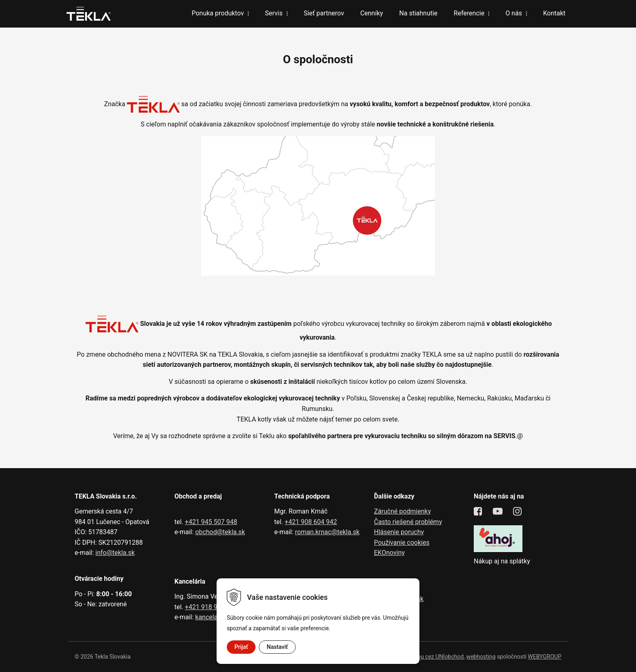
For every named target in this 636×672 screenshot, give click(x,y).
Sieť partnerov (324, 13)
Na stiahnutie (418, 13)
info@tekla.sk (115, 553)
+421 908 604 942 (311, 522)
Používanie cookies (402, 543)
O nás (514, 13)
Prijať (241, 647)
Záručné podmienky (402, 511)
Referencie (469, 13)
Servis (274, 13)
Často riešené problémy (408, 522)
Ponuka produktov (218, 13)
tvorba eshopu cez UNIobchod (426, 657)
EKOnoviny (389, 553)
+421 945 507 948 (211, 522)
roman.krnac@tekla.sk (327, 532)
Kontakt (554, 13)
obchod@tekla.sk (220, 532)
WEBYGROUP (545, 657)
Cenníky (372, 13)
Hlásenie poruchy (399, 532)
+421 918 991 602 (211, 607)
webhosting (481, 657)
